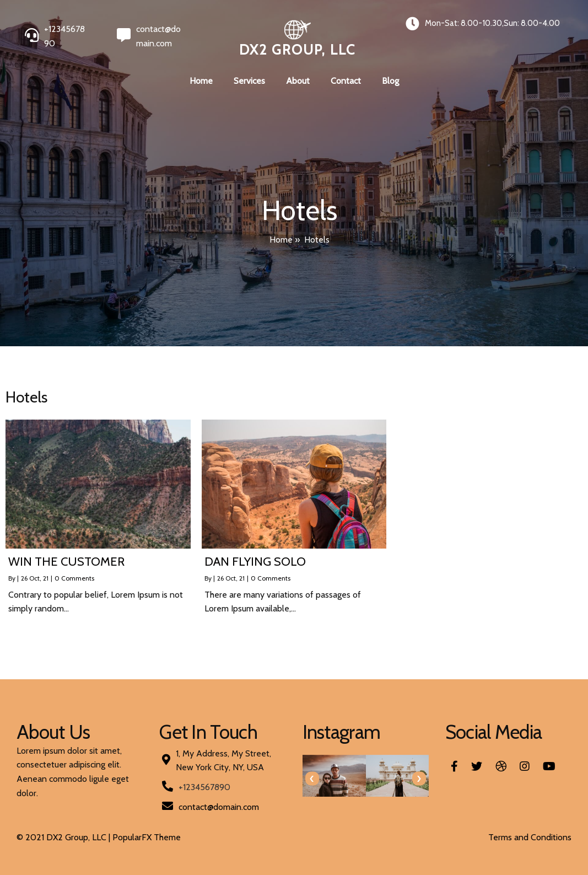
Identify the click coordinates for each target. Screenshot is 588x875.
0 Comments (74, 578)
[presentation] (312, 779)
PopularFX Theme (147, 837)
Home (281, 240)
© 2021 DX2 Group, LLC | (64, 837)
